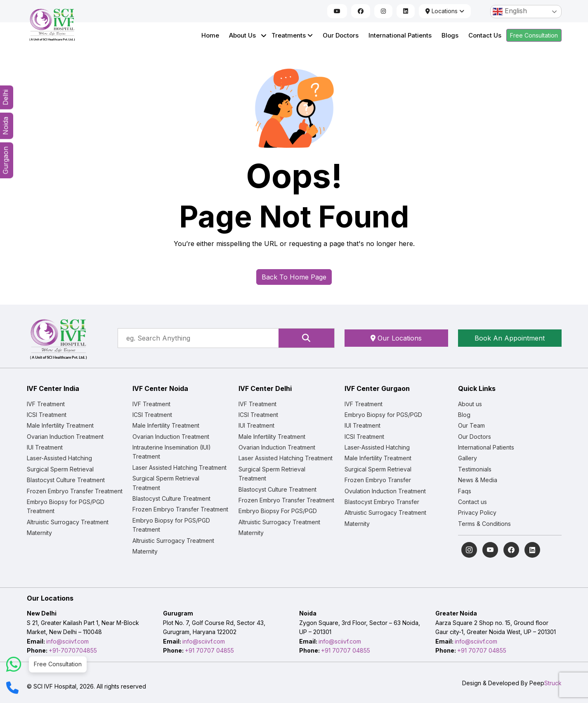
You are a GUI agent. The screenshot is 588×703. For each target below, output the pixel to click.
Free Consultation (534, 35)
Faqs (465, 491)
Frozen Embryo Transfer (378, 480)
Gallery (468, 458)
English (510, 12)
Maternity (39, 533)
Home (210, 35)
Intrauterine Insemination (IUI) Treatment (172, 452)
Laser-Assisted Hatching (59, 458)
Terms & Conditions (484, 524)
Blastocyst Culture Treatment (66, 480)
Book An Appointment (510, 338)
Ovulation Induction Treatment (385, 491)
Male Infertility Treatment (60, 425)
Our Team (471, 425)
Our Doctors (341, 35)
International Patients (400, 35)
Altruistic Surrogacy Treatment (68, 522)
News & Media (478, 480)
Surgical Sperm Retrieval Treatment (166, 483)
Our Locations (396, 338)
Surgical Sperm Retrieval (60, 469)
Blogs (450, 35)
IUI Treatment (45, 447)
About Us (242, 35)
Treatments (292, 35)
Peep (545, 683)
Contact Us (485, 35)
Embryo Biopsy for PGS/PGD (383, 415)
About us (470, 404)
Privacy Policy (477, 512)
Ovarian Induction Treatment (65, 437)
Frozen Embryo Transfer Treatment (75, 491)
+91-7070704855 (73, 650)
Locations (445, 11)
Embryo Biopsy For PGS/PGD (278, 511)
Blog (464, 415)
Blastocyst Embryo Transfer (382, 502)
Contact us (472, 502)
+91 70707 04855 (209, 650)
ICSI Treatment (47, 415)
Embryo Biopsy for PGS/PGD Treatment (66, 506)
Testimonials (475, 469)
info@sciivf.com (67, 641)
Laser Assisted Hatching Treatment (179, 467)
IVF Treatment (46, 404)
